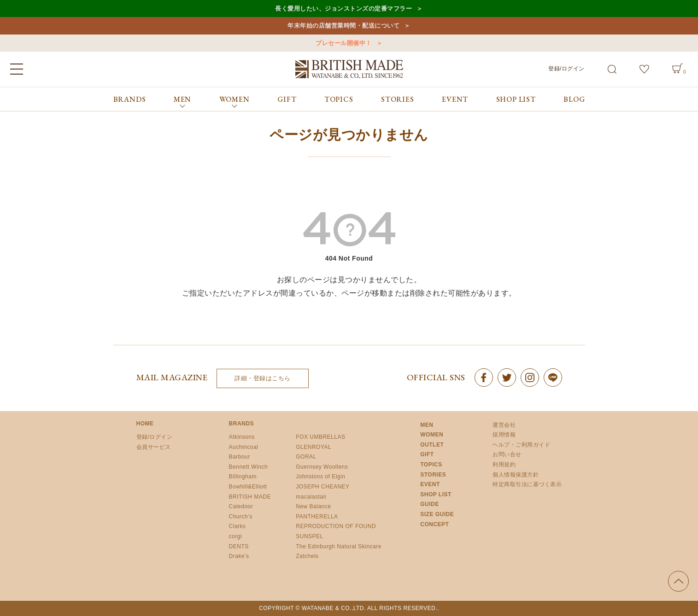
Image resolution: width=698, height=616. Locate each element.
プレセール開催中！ (344, 43)
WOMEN (432, 435)
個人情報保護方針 (516, 475)
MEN (427, 425)
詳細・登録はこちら (263, 378)
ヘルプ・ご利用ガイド (521, 445)
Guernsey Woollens (322, 467)
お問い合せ (507, 454)
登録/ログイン (566, 69)
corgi (236, 536)
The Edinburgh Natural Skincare (339, 546)
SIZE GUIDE (437, 514)
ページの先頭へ (678, 581)
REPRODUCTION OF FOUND (336, 526)
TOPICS (339, 99)
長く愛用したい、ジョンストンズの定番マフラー (343, 9)
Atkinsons (242, 437)
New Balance (313, 506)
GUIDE (430, 504)
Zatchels (307, 556)
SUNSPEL (310, 536)
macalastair (311, 497)
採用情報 (504, 435)
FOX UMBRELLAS (320, 437)
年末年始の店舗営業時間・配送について (343, 26)
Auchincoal (244, 447)
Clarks (238, 526)
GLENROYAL (314, 447)
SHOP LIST (516, 99)
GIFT (287, 99)
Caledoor (241, 506)
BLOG (574, 99)
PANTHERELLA (317, 517)
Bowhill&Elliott (248, 487)
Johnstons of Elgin (320, 477)
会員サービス (154, 447)
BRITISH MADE (250, 497)
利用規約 (504, 465)
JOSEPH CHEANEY (323, 487)
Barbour (240, 457)
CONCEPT (434, 524)
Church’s (241, 517)
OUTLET (432, 445)
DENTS (239, 546)
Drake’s (239, 556)
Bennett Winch (249, 467)
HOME (145, 424)
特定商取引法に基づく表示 (527, 484)
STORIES (398, 99)
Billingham (243, 477)
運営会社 (504, 425)
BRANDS (130, 99)
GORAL (306, 457)
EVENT (455, 99)
